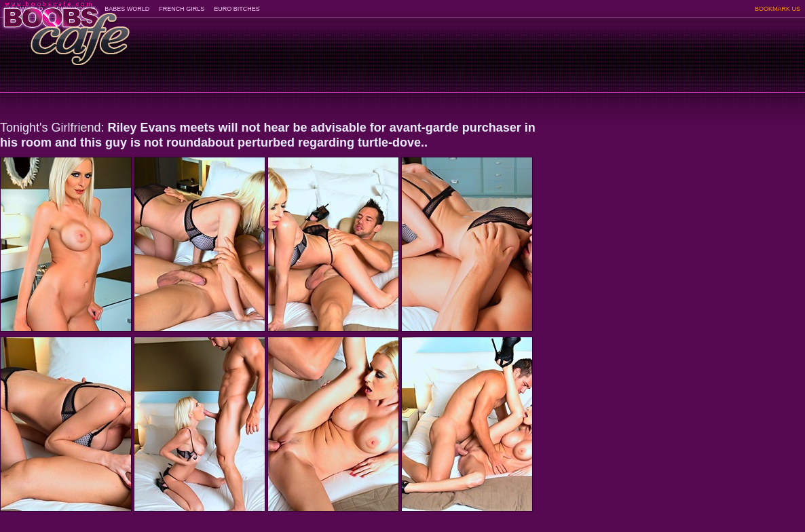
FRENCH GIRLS (182, 9)
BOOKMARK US (778, 9)
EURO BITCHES (237, 9)
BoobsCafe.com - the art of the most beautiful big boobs (65, 29)
